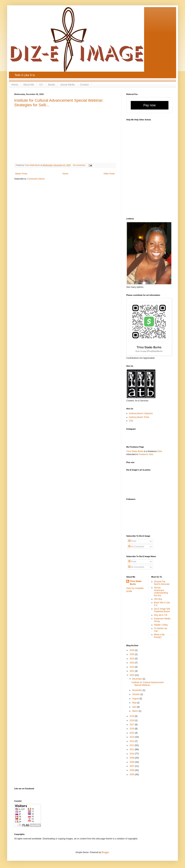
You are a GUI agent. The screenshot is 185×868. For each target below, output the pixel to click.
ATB (131, 421)
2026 (132, 650)
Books (52, 85)
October (136, 694)
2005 (132, 774)
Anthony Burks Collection (141, 413)
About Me (29, 85)
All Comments (136, 547)
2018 (132, 720)
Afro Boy (158, 599)
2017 (132, 725)
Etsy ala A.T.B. (161, 615)
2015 (132, 733)
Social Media (68, 85)
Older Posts (109, 174)
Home (15, 85)
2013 (132, 741)
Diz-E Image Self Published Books (162, 610)
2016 (132, 729)
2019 (132, 716)
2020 (132, 675)
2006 (132, 770)
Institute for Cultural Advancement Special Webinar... (148, 684)
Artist (159, 451)
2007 (132, 766)
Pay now (150, 105)
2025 (132, 654)
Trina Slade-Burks (135, 451)
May (134, 703)
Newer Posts (21, 174)
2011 (132, 749)
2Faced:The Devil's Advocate (162, 583)
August (136, 699)
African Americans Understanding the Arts (161, 591)
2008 (132, 762)
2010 (132, 754)
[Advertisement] (147, 487)
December (137, 679)
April (135, 707)
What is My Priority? (159, 636)
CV (41, 85)
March (135, 711)
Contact (84, 85)
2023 (132, 663)
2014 (132, 737)
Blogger (105, 852)
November (137, 690)
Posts (132, 541)
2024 (132, 659)
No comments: (80, 165)
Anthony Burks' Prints (139, 417)
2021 (132, 671)
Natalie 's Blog (161, 625)
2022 (132, 667)
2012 (132, 745)
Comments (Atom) (36, 179)
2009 (132, 758)
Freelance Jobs (146, 454)
